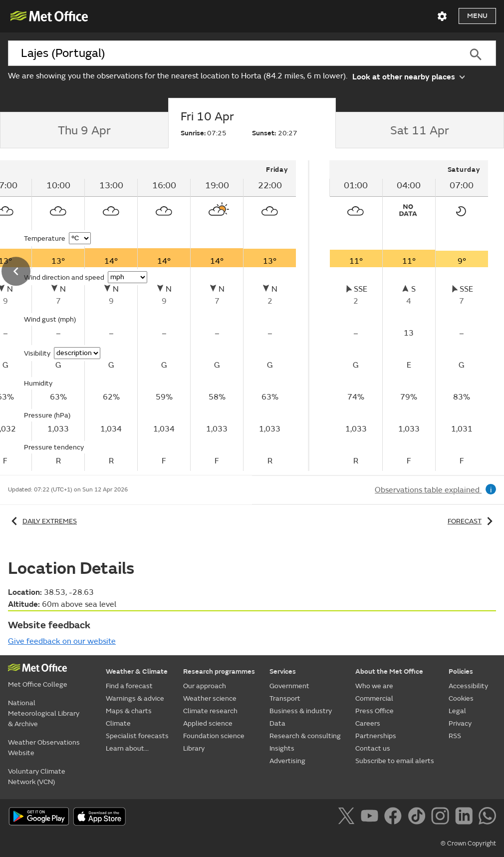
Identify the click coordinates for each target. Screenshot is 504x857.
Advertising (287, 761)
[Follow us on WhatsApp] (487, 818)
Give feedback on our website (62, 641)
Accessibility (468, 686)
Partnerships (376, 736)
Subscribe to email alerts (395, 761)
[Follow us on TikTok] (418, 818)
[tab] (84, 130)
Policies (461, 671)
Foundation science (214, 736)
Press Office (375, 711)
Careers (368, 723)
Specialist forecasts (137, 736)
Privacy (460, 723)
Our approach (205, 686)
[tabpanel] (409, 316)
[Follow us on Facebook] (395, 818)
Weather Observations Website (44, 748)
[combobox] (232, 53)
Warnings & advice (135, 698)
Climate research (210, 711)
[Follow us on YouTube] (372, 818)
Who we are (374, 686)
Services (283, 671)
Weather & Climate (137, 671)
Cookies (461, 698)
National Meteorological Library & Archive (44, 713)
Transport (285, 698)
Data (277, 723)
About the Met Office (389, 671)
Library (194, 748)
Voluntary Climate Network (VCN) (37, 777)
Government (289, 686)
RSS (455, 736)
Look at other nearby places (408, 76)
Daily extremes (42, 521)
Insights (282, 748)
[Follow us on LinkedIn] (466, 818)
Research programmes (219, 671)
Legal (457, 711)
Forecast (472, 521)
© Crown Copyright (468, 844)
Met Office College (38, 684)
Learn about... (127, 748)
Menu (477, 16)
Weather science (210, 698)
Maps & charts (129, 711)
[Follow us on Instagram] (442, 818)
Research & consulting (305, 736)
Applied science (208, 723)
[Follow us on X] (348, 818)
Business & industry (301, 711)
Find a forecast (129, 686)
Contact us (373, 748)
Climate (118, 723)
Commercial (374, 698)
